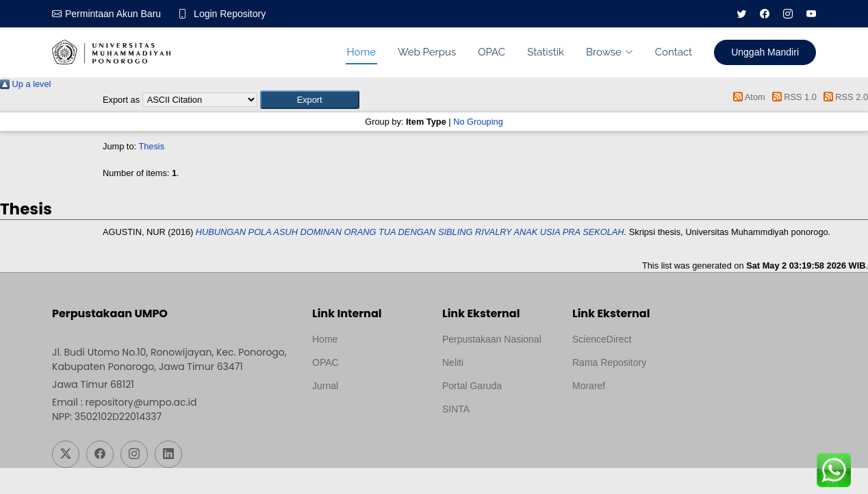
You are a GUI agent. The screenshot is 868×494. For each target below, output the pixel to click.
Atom (747, 97)
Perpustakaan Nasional (492, 339)
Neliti (453, 362)
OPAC (492, 52)
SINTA (456, 409)
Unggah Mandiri (765, 52)
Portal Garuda (472, 386)
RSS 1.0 (792, 97)
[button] (310, 100)
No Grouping (478, 122)
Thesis (151, 146)
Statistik (546, 52)
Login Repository (230, 14)
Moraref (589, 386)
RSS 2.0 (843, 97)
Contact (674, 52)
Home (361, 52)
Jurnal (325, 386)
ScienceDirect (602, 339)
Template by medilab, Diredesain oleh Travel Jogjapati (360, 419)
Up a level (25, 84)
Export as (121, 100)
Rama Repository (609, 362)
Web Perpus (427, 52)
